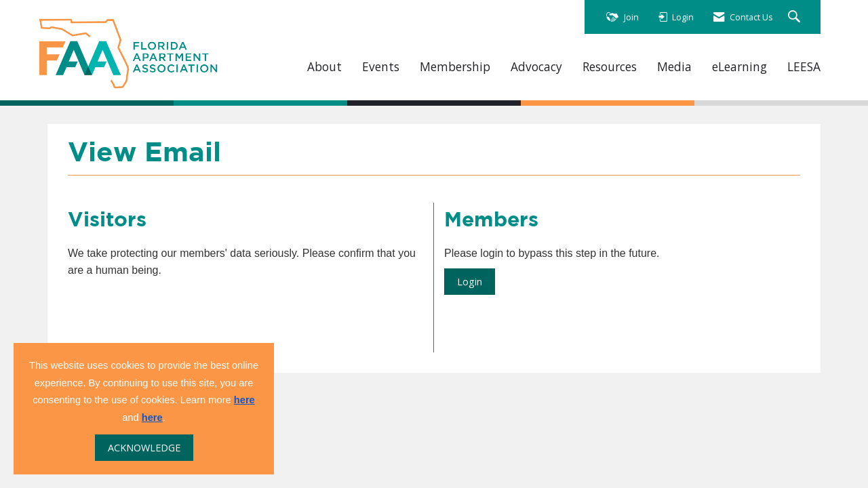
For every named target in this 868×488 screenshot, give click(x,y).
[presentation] (171, 312)
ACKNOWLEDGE (144, 448)
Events (381, 67)
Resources (610, 67)
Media (674, 67)
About (324, 67)
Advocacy (536, 67)
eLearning (739, 67)
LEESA (804, 67)
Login (470, 282)
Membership (455, 67)
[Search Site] (796, 17)
